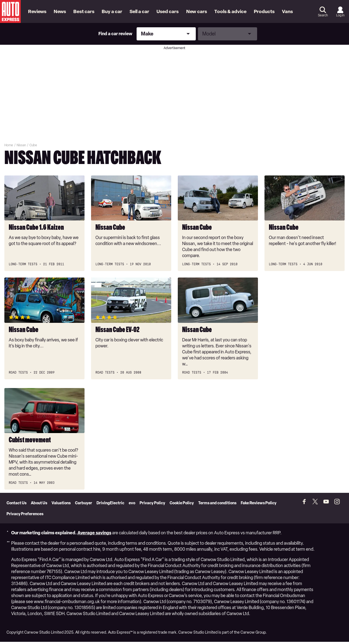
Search (323, 15)
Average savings (94, 535)
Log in (340, 15)
